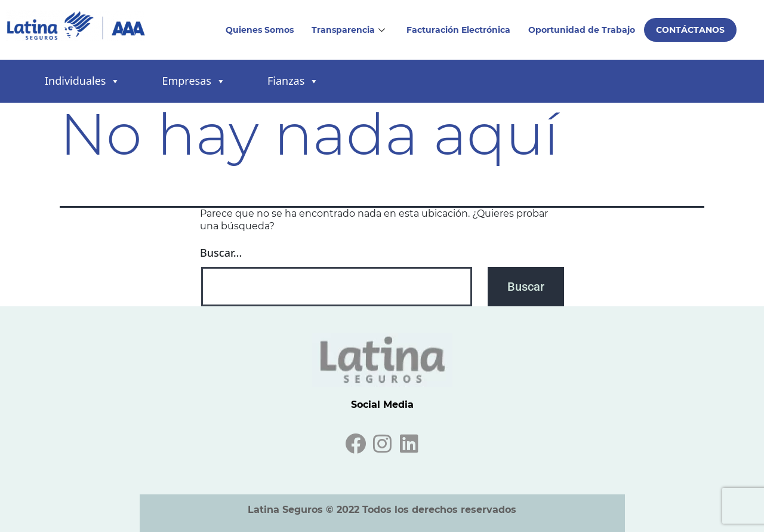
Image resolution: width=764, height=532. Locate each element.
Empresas (193, 82)
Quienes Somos (260, 30)
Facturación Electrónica (458, 30)
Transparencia (348, 30)
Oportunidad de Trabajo (582, 30)
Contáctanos (690, 30)
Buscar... (221, 253)
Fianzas (293, 82)
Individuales (82, 82)
